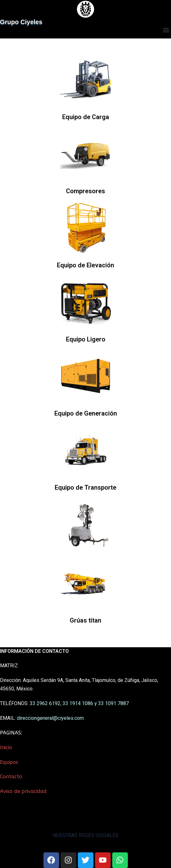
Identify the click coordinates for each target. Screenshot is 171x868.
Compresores (85, 191)
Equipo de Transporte (85, 487)
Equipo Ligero (86, 339)
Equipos (9, 762)
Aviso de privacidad (23, 791)
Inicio (6, 747)
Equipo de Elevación (85, 265)
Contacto (11, 777)
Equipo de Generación (86, 413)
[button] (166, 30)
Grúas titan (85, 620)
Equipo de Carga (86, 117)
